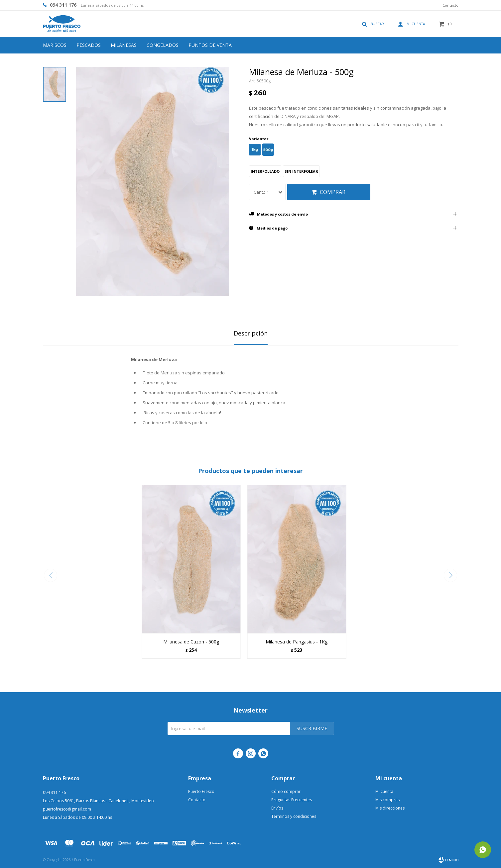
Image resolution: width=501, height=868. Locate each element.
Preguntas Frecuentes (292, 800)
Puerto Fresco (201, 791)
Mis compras (387, 800)
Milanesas (124, 45)
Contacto (450, 5)
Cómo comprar (286, 791)
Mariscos (55, 45)
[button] (451, 575)
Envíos (277, 808)
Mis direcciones (390, 808)
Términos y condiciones (294, 816)
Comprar (333, 192)
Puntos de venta (210, 45)
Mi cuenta (384, 791)
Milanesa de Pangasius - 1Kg (297, 642)
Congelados (163, 45)
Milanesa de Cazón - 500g (191, 642)
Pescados (89, 45)
